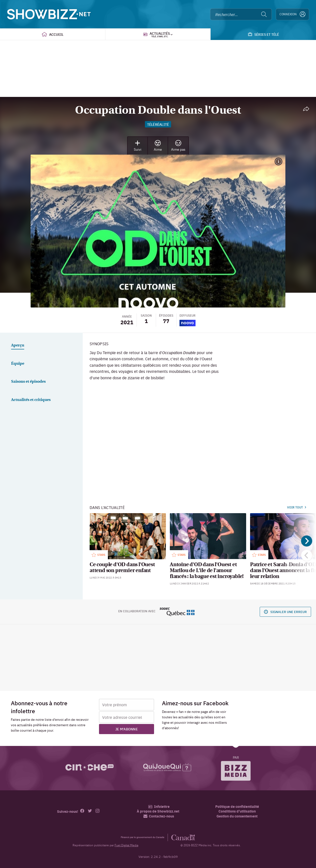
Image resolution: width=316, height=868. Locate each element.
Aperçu (18, 345)
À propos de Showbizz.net (158, 811)
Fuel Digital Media (126, 845)
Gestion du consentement (237, 816)
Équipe (18, 364)
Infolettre (159, 806)
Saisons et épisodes (28, 382)
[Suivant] (307, 541)
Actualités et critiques (31, 400)
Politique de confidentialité (237, 806)
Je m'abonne (127, 729)
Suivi (138, 146)
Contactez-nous (159, 816)
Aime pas (178, 146)
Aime (158, 146)
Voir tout (297, 507)
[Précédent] (307, 555)
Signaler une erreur (285, 612)
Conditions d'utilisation (237, 811)
